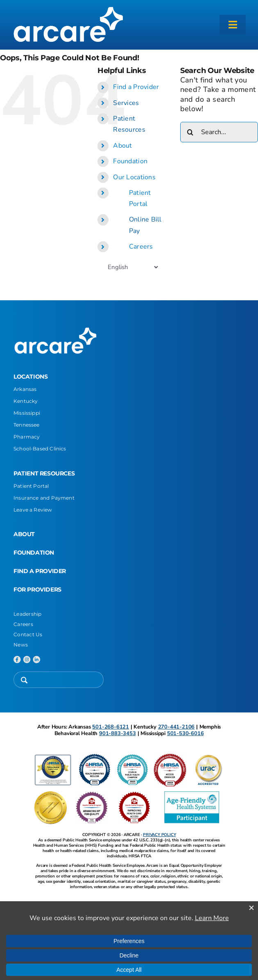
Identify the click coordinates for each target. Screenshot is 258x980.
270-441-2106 (177, 727)
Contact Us (28, 634)
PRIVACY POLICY (159, 835)
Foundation (130, 161)
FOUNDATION (34, 553)
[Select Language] (133, 267)
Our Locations (134, 177)
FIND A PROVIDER (40, 571)
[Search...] (219, 132)
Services (126, 103)
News (21, 645)
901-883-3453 (118, 733)
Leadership (28, 614)
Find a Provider (136, 87)
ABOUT (24, 534)
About (122, 146)
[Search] (190, 132)
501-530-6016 (186, 733)
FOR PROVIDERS (37, 589)
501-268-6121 (111, 727)
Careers (141, 247)
